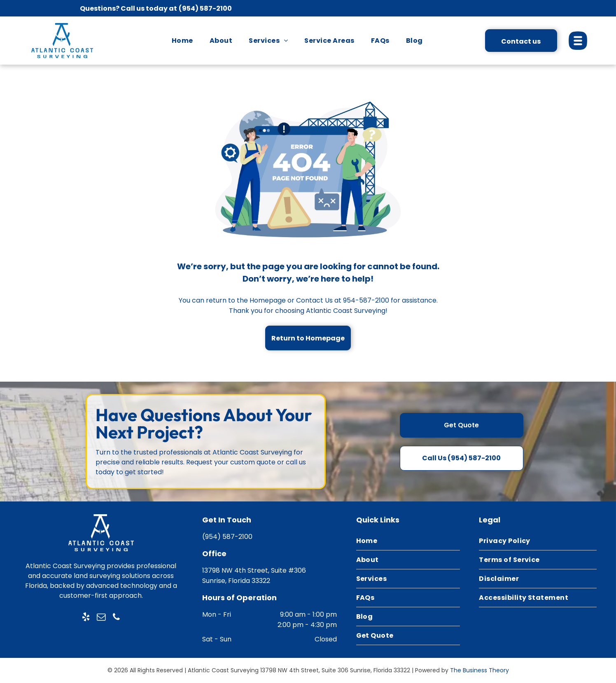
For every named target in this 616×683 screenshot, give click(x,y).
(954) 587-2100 (205, 8)
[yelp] (86, 618)
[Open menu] (578, 41)
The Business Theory (479, 670)
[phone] (116, 618)
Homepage (268, 300)
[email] (101, 618)
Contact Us (314, 300)
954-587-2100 (366, 300)
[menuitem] (182, 41)
